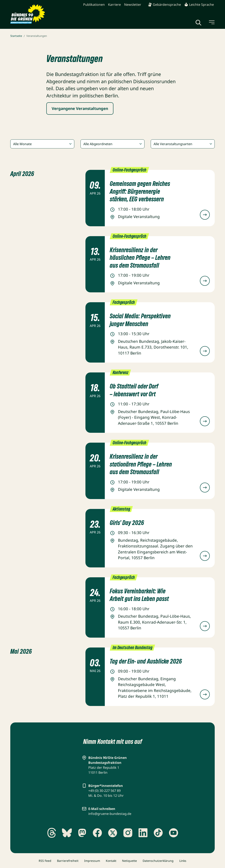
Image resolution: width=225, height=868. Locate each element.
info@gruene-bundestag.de (110, 814)
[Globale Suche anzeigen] (198, 23)
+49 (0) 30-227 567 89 (104, 791)
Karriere (114, 5)
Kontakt (111, 861)
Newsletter (133, 5)
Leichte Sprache (199, 5)
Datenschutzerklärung (158, 861)
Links (183, 861)
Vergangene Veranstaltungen (80, 108)
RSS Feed (45, 861)
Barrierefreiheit (68, 861)
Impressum (92, 861)
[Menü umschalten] (211, 22)
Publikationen (94, 5)
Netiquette (129, 861)
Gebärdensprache (164, 5)
